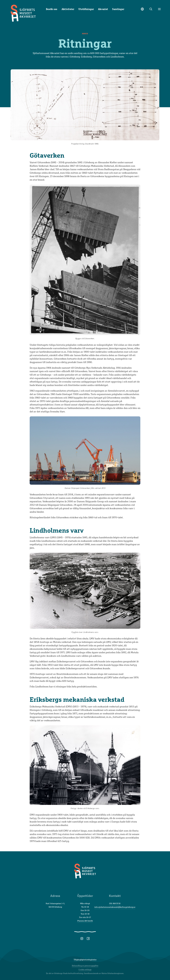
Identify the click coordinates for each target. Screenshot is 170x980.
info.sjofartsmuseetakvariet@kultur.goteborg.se (115, 907)
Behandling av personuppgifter (85, 966)
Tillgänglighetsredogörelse (85, 960)
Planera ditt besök (85, 921)
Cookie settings (85, 969)
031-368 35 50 (115, 903)
